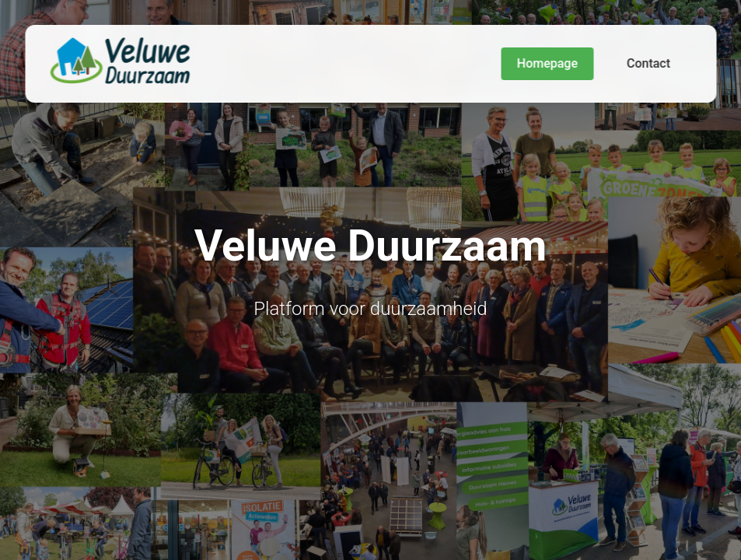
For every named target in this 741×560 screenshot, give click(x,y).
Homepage (547, 63)
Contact (648, 63)
